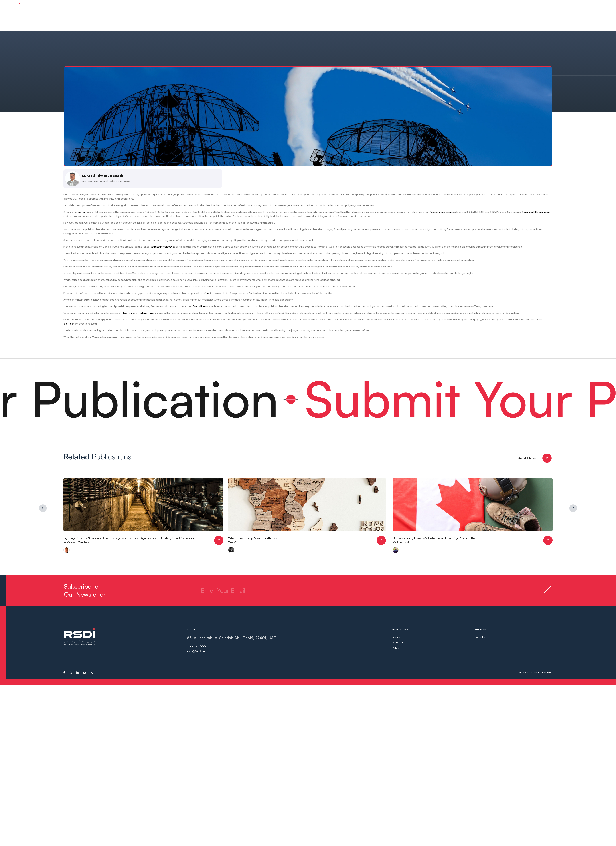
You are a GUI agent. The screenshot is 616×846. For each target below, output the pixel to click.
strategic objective (163, 247)
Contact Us (480, 637)
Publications (398, 643)
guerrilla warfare (200, 293)
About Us (397, 637)
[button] (276, 6)
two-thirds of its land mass (139, 313)
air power (80, 212)
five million (199, 306)
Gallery (396, 648)
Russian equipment (441, 212)
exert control (71, 324)
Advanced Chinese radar (536, 212)
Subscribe (589, 6)
